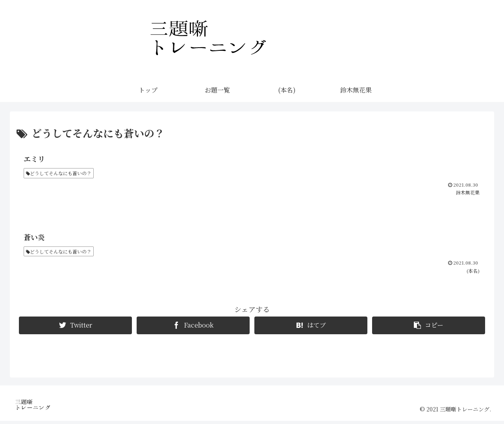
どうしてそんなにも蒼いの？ (59, 174)
